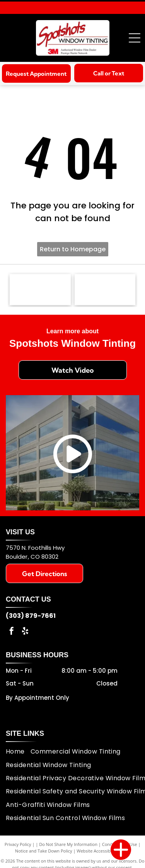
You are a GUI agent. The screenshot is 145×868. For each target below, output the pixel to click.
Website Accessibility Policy (103, 851)
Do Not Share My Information (68, 844)
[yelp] (25, 632)
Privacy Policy (18, 844)
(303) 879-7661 (31, 616)
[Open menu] (135, 38)
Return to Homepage (73, 249)
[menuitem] (18, 752)
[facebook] (12, 632)
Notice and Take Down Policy (44, 851)
